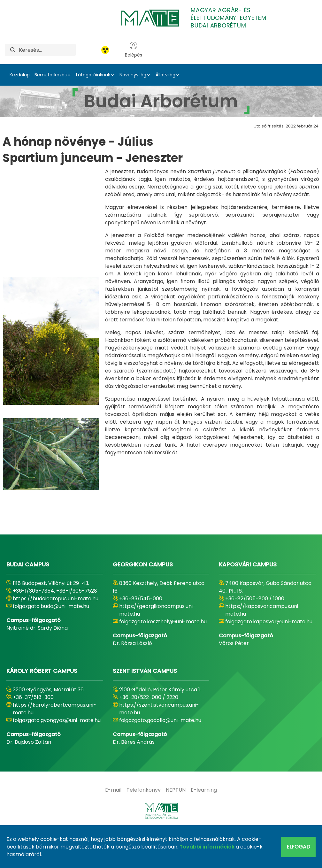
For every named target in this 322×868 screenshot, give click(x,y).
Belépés (134, 50)
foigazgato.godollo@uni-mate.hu (160, 752)
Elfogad (298, 847)
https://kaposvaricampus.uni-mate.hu (263, 642)
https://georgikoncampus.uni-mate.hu (157, 642)
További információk (207, 847)
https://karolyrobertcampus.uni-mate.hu (54, 741)
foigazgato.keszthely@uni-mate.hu (163, 653)
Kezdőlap (20, 75)
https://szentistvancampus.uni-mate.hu (159, 741)
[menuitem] (113, 822)
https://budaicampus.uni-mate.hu (56, 630)
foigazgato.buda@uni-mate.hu (51, 638)
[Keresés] (47, 50)
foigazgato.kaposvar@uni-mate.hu (269, 653)
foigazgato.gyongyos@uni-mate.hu (57, 752)
